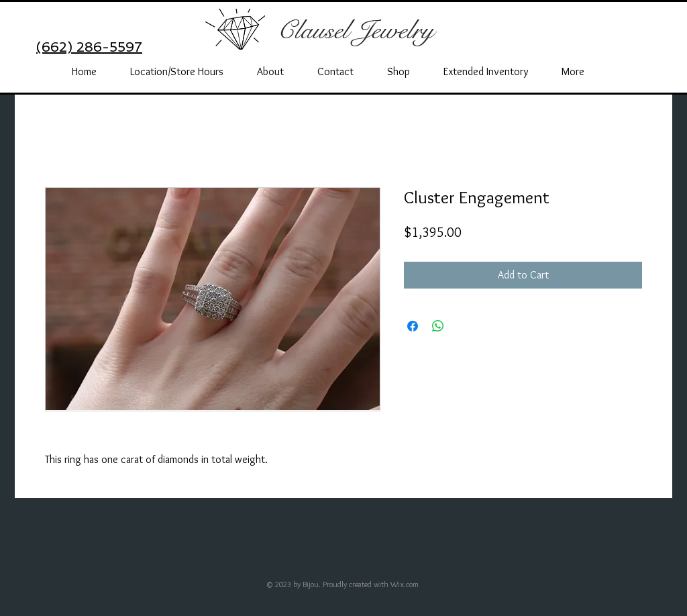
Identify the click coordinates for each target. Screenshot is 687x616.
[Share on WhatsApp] (438, 326)
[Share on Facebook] (413, 326)
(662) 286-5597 (89, 47)
